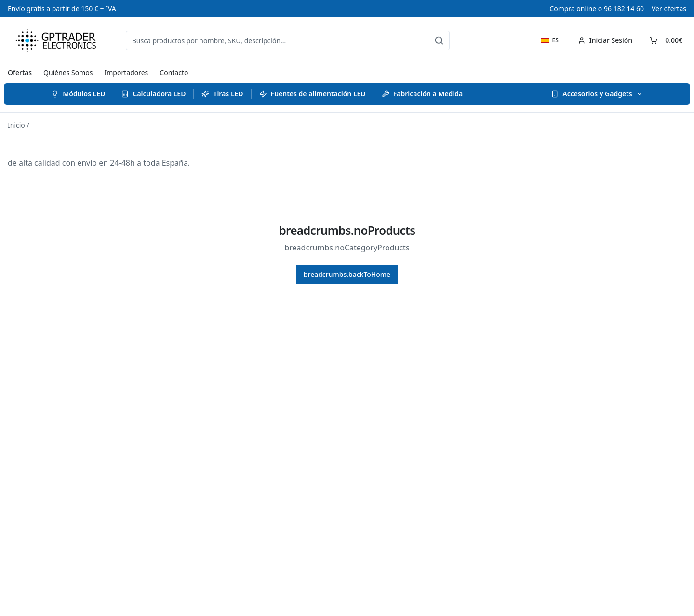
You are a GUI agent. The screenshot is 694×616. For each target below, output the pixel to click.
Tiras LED (222, 94)
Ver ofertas (669, 8)
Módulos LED (78, 94)
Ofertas (20, 72)
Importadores (127, 72)
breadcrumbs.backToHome (347, 274)
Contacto (174, 72)
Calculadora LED (153, 94)
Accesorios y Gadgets (597, 94)
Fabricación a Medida (422, 94)
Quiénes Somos (68, 72)
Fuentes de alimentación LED (313, 94)
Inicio (16, 125)
